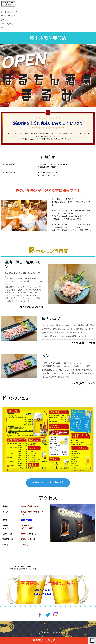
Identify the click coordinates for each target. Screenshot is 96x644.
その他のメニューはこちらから (48, 482)
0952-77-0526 (27, 520)
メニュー (5, 20)
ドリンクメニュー (8, 24)
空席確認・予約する (44, 640)
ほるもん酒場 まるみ (10, 12)
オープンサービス (8, 16)
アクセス (5, 28)
